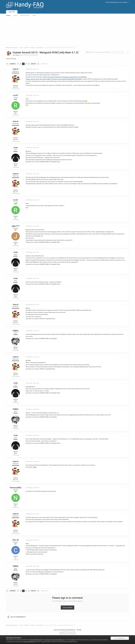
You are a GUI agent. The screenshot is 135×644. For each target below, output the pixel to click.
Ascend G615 (34, 55)
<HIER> (34, 467)
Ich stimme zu (120, 639)
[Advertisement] (67, 31)
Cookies (73, 640)
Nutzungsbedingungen (36, 640)
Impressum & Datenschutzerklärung (64, 630)
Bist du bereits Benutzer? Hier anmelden (117, 2)
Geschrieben (32, 69)
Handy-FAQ (12, 12)
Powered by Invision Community (67, 634)
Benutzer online (25, 16)
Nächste (33, 64)
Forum (8, 16)
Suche (34, 16)
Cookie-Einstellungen (29, 642)
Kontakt (79, 630)
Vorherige (13, 64)
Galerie (15, 16)
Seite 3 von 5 (45, 64)
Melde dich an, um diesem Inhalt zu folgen (99, 52)
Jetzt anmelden (67, 608)
